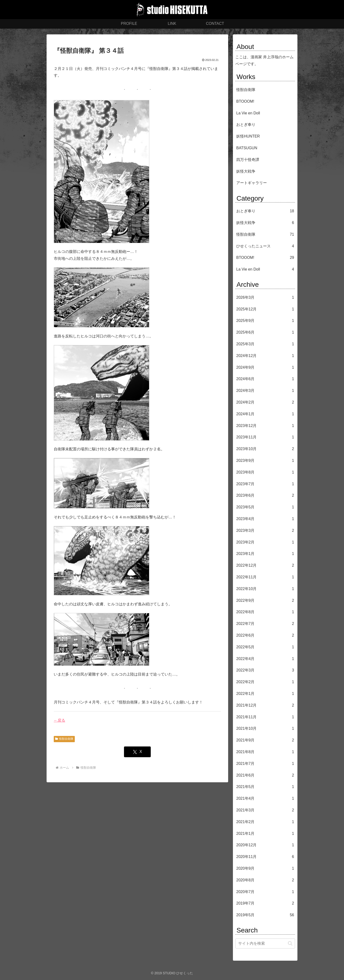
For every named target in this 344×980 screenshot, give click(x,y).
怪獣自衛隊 (64, 739)
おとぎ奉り (246, 125)
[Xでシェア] (137, 752)
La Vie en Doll (248, 113)
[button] (290, 943)
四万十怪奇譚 (248, 160)
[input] (265, 943)
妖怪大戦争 (246, 171)
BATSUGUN (247, 148)
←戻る (59, 720)
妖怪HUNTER (248, 136)
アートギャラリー (252, 183)
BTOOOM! (245, 101)
